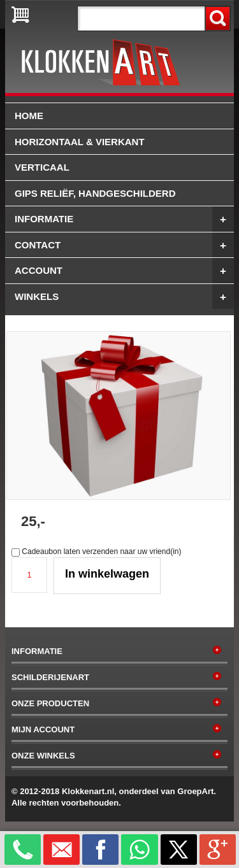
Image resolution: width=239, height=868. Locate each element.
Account (124, 271)
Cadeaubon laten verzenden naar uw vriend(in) (101, 551)
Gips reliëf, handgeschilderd (95, 193)
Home (29, 116)
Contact (124, 245)
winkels (124, 297)
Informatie (124, 219)
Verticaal (42, 167)
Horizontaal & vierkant (80, 142)
